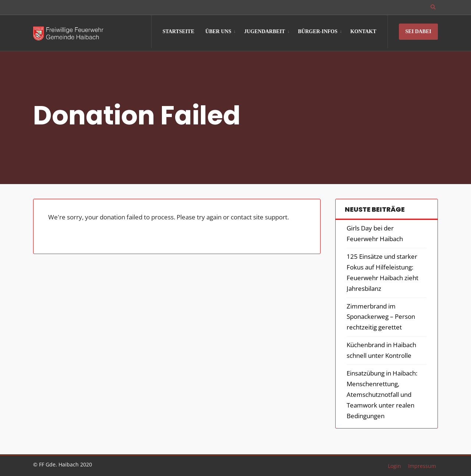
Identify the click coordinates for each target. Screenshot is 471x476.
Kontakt (363, 31)
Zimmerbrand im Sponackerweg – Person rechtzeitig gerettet (381, 317)
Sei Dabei (418, 31)
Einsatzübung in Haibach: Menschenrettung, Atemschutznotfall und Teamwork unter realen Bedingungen (382, 394)
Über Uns (218, 31)
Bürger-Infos (318, 31)
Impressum (422, 466)
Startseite (178, 31)
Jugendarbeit (264, 31)
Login (394, 466)
